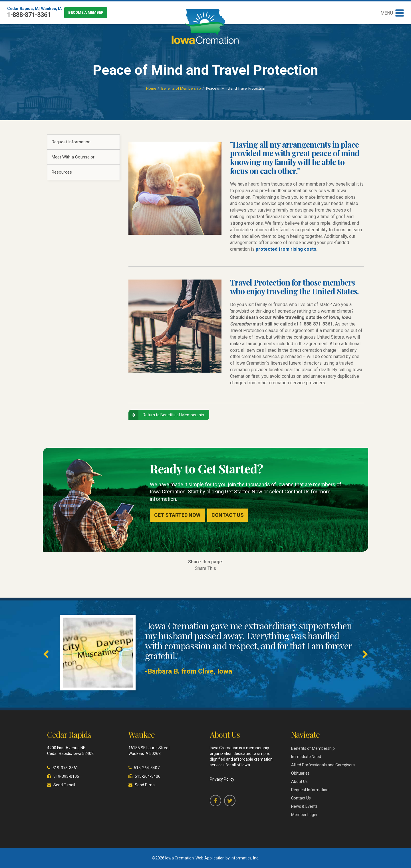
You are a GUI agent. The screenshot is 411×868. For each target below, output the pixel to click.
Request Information (71, 142)
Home (151, 88)
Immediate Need (306, 757)
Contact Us (228, 515)
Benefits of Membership (181, 88)
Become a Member (86, 12)
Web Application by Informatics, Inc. (227, 858)
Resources (62, 172)
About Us (299, 781)
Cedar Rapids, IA (23, 9)
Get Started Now (177, 515)
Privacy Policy (222, 779)
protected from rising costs (286, 249)
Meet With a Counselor (73, 157)
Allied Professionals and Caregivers (323, 765)
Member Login (304, 815)
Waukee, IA (51, 9)
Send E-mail (64, 785)
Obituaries (300, 773)
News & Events (304, 806)
